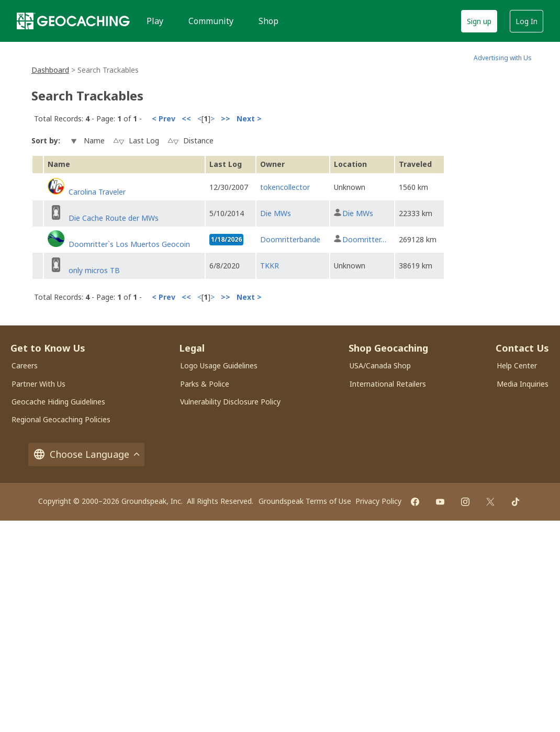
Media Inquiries (523, 384)
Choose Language (86, 454)
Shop (268, 21)
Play (155, 21)
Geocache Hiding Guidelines (58, 402)
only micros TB (94, 270)
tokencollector (285, 187)
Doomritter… (364, 239)
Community (211, 21)
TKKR (270, 266)
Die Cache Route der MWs (114, 218)
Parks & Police (205, 384)
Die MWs (276, 213)
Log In (527, 21)
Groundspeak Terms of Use (305, 501)
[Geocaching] (73, 21)
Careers (25, 365)
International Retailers (388, 384)
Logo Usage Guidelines (219, 365)
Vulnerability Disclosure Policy (230, 402)
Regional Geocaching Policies (61, 419)
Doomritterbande (290, 239)
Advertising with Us (503, 58)
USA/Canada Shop (380, 365)
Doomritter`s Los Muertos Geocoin (129, 244)
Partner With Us (38, 384)
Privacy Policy (378, 501)
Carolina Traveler (97, 192)
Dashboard (50, 70)
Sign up (479, 21)
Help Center (517, 365)
